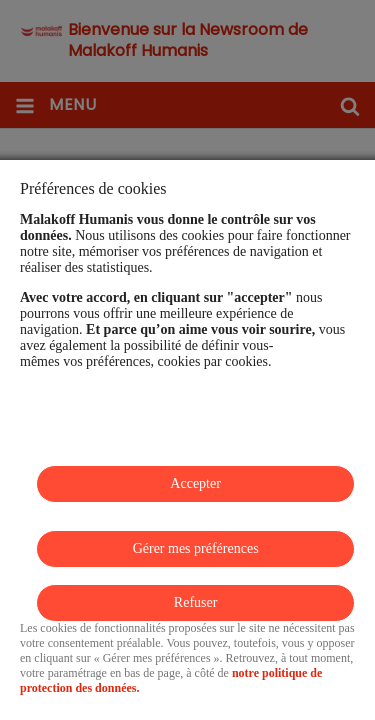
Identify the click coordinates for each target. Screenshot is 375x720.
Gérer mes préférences (196, 548)
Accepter (195, 483)
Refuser (196, 602)
